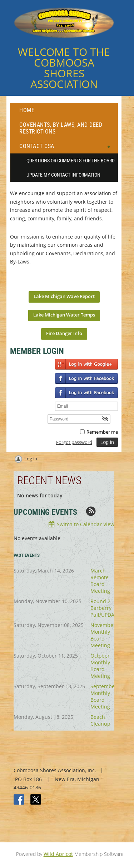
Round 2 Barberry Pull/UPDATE (105, 608)
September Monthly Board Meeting (104, 696)
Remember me (102, 432)
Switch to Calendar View (86, 524)
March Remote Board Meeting (100, 581)
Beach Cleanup (100, 720)
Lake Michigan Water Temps (64, 315)
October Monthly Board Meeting (100, 666)
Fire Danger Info (64, 333)
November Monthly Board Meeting (103, 635)
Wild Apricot (58, 854)
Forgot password (74, 442)
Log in (31, 459)
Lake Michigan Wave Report (64, 296)
